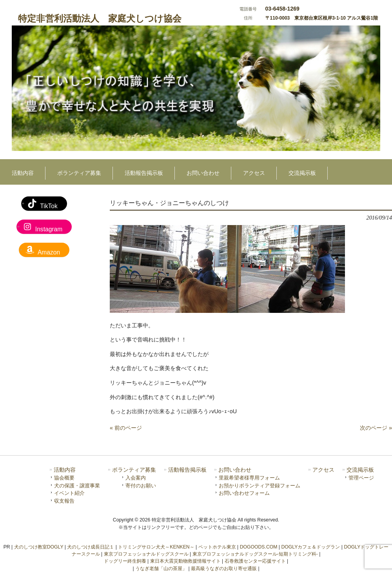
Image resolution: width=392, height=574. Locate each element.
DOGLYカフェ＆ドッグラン (310, 547)
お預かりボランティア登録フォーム (260, 486)
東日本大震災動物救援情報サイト (185, 561)
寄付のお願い (141, 486)
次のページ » (376, 428)
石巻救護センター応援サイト (255, 561)
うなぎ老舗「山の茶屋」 (161, 569)
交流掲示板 (360, 470)
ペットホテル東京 (217, 547)
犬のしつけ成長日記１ (91, 547)
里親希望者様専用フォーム (249, 478)
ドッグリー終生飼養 (125, 561)
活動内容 (65, 470)
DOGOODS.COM (259, 547)
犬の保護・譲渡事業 (77, 486)
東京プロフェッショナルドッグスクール (146, 554)
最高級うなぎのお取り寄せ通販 (224, 569)
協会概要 (64, 478)
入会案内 (136, 478)
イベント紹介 (69, 493)
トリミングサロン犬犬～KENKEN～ (156, 547)
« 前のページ (126, 428)
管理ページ (361, 478)
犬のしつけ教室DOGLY (39, 547)
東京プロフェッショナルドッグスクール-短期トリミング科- (255, 554)
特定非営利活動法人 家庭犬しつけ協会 (100, 18)
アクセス (323, 470)
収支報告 (64, 501)
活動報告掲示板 (187, 470)
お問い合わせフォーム (244, 493)
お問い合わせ (235, 470)
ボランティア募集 (134, 470)
